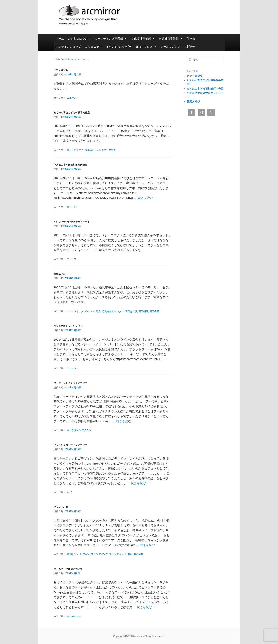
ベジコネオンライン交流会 (68, 326)
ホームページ (74, 616)
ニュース (72, 98)
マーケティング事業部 (111, 39)
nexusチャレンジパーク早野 (100, 150)
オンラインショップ (68, 47)
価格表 (191, 39)
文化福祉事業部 (143, 39)
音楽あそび (60, 274)
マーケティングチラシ (79, 430)
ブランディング (99, 554)
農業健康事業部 (171, 39)
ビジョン (85, 554)
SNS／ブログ (146, 47)
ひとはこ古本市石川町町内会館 (70, 165)
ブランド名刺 (61, 507)
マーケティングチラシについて (70, 383)
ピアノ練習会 (61, 70)
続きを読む (147, 198)
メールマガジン (170, 47)
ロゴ (69, 492)
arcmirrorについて (79, 39)
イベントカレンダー (119, 47)
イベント (90, 311)
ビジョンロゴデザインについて (70, 445)
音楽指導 (143, 311)
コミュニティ (93, 47)
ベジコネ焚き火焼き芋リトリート (72, 222)
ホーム (60, 39)
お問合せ (190, 47)
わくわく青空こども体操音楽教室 (72, 113)
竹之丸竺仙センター (113, 311)
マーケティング (118, 554)
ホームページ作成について (68, 569)
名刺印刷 (138, 554)
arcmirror (112, 15)
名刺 (69, 554)
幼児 (98, 311)
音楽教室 (154, 311)
